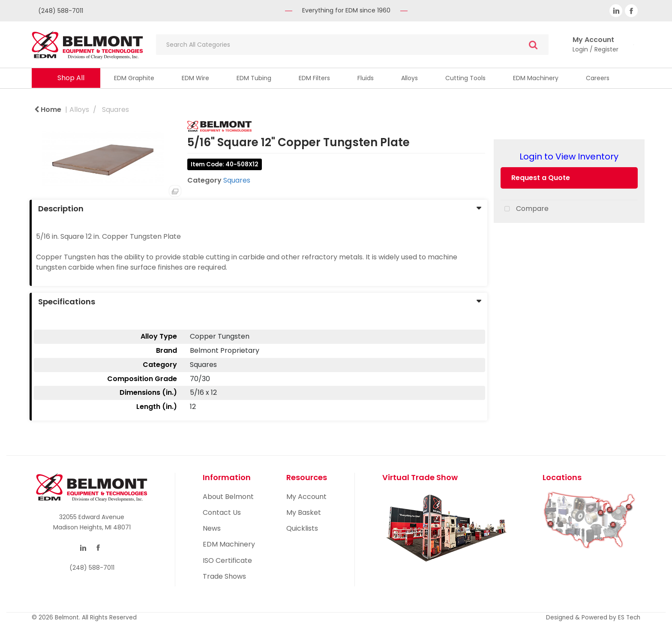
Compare (525, 209)
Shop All (71, 78)
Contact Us (222, 512)
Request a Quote (541, 178)
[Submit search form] (533, 45)
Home (48, 110)
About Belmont (228, 497)
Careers (598, 78)
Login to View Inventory (569, 156)
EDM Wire (195, 78)
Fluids (366, 78)
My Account (306, 497)
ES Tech (629, 617)
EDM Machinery (536, 78)
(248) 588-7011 (61, 11)
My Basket (304, 512)
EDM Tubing (254, 78)
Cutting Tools (465, 78)
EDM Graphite (134, 78)
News (212, 528)
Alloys (409, 78)
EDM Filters (314, 78)
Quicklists (302, 528)
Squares (115, 110)
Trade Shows (224, 576)
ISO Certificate (227, 560)
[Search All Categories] (352, 45)
